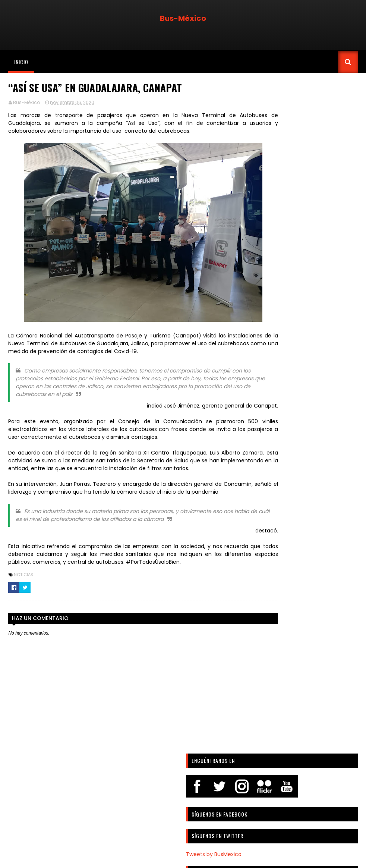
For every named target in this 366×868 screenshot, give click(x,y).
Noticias (23, 590)
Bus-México (183, 18)
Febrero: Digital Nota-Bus (298, 246)
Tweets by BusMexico (285, 205)
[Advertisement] (308, 779)
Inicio (20, 62)
